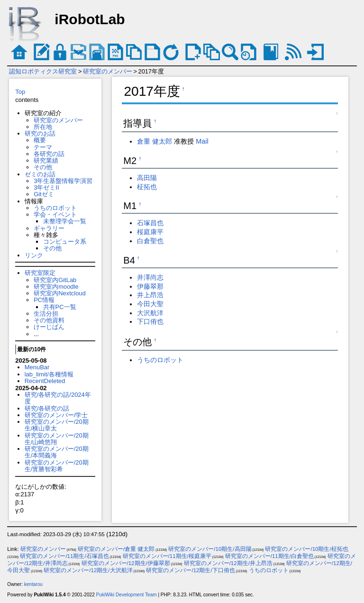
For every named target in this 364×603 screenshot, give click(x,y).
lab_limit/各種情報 (49, 374)
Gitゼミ (44, 194)
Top (20, 92)
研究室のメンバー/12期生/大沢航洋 (88, 570)
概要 (40, 140)
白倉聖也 (150, 241)
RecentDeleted (45, 381)
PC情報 (44, 300)
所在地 (43, 127)
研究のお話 (40, 133)
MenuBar (37, 367)
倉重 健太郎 (155, 141)
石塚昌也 (150, 223)
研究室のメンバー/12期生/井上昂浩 (228, 563)
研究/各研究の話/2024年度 (58, 398)
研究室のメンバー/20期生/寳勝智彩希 (57, 466)
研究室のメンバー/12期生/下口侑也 (190, 570)
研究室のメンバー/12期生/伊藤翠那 (126, 563)
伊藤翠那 (150, 286)
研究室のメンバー (108, 71)
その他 (43, 167)
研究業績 (46, 160)
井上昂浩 (150, 295)
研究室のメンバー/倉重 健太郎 (116, 549)
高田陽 (147, 178)
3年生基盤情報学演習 (63, 181)
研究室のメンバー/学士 (56, 415)
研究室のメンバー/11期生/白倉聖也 (269, 556)
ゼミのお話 (40, 174)
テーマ (43, 147)
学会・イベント (55, 215)
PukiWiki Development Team (127, 595)
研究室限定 (40, 273)
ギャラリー (49, 228)
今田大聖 (150, 304)
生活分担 (46, 314)
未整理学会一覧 (65, 221)
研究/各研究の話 (47, 408)
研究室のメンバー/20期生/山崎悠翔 (57, 439)
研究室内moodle (56, 287)
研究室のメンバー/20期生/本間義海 (57, 452)
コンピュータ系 (65, 242)
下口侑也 (150, 321)
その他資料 (49, 320)
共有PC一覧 (60, 307)
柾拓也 (147, 187)
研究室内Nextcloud (60, 293)
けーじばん (49, 327)
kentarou (33, 584)
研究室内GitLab (55, 280)
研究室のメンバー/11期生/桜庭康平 (167, 556)
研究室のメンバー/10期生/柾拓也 (306, 549)
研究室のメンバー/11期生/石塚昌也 (64, 556)
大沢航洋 (150, 313)
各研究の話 (49, 154)
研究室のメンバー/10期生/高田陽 (210, 549)
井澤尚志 (150, 277)
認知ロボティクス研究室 (43, 71)
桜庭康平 (150, 232)
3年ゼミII (46, 187)
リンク (34, 255)
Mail (202, 141)
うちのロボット (55, 208)
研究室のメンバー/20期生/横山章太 (57, 425)
